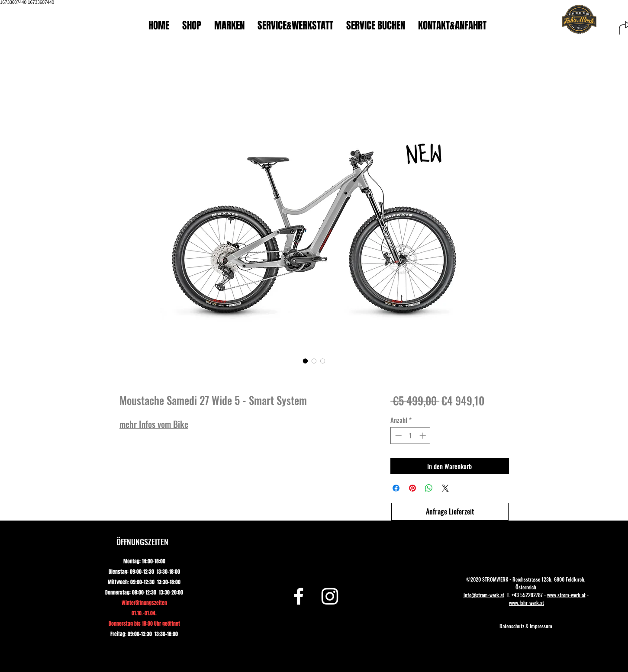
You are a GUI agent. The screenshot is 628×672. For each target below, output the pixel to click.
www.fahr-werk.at (527, 603)
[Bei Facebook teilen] (396, 488)
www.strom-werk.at (566, 595)
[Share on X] (445, 488)
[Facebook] (299, 596)
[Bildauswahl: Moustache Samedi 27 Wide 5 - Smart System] (306, 361)
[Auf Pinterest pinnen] (412, 488)
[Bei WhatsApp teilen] (429, 488)
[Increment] (423, 436)
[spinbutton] (411, 436)
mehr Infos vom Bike (154, 424)
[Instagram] (330, 596)
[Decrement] (398, 436)
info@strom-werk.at (484, 595)
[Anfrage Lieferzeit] (450, 512)
